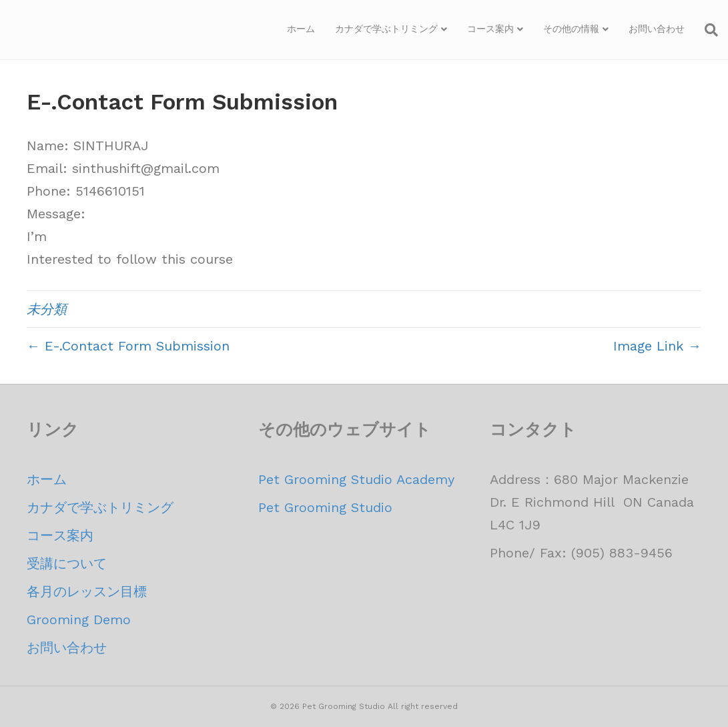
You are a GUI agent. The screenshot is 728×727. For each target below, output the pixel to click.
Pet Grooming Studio (325, 507)
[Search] (706, 30)
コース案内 (490, 29)
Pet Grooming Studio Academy (356, 479)
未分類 (47, 309)
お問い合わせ (657, 29)
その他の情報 (571, 29)
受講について (67, 563)
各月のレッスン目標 (87, 591)
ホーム (301, 29)
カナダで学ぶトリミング (386, 29)
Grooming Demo (79, 620)
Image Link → (657, 346)
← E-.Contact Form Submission (128, 346)
